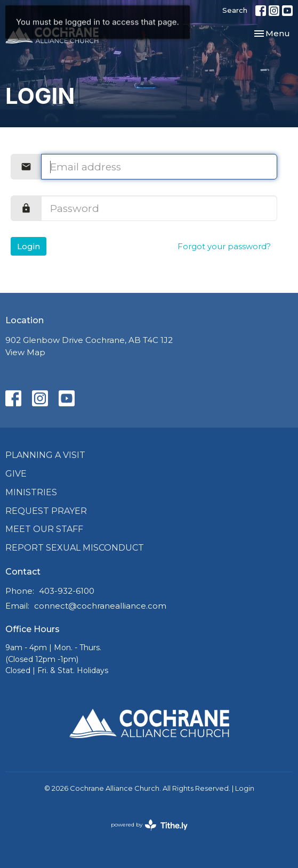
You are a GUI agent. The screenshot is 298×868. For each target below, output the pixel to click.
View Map (25, 352)
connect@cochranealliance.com (100, 606)
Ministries (31, 492)
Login (29, 246)
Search (235, 10)
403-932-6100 (67, 591)
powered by (149, 825)
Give (16, 474)
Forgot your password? (224, 246)
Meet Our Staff (44, 529)
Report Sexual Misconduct (75, 548)
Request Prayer (46, 511)
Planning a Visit (45, 455)
